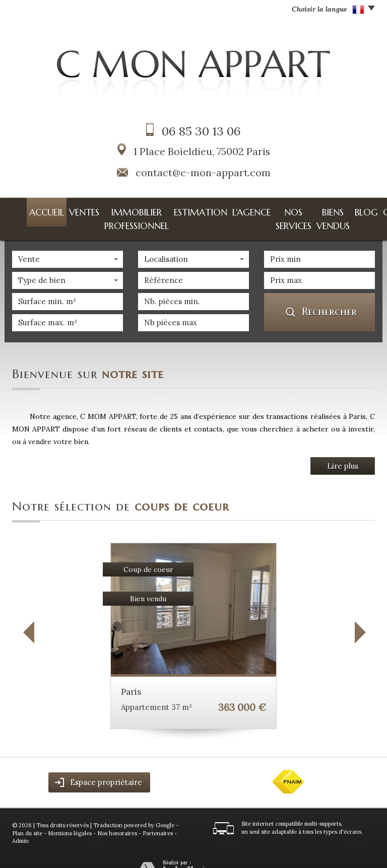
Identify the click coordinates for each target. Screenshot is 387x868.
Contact (358, 210)
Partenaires (158, 816)
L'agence (212, 210)
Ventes (55, 210)
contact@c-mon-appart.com (203, 172)
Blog (330, 210)
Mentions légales (70, 816)
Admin (20, 824)
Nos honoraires (117, 816)
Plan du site (27, 816)
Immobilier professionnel (111, 210)
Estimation (175, 210)
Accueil (27, 210)
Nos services (250, 210)
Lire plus (343, 449)
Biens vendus (296, 210)
